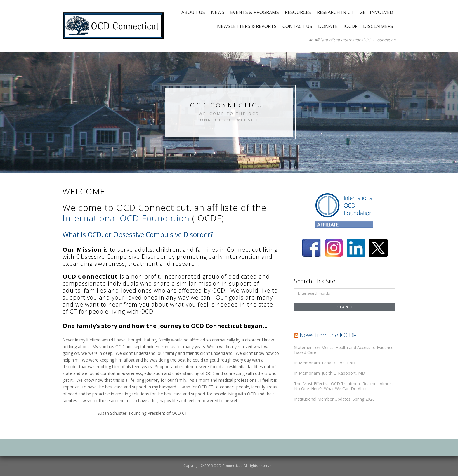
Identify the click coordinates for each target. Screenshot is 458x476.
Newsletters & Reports (247, 26)
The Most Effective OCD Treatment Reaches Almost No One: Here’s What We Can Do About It (344, 386)
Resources (298, 12)
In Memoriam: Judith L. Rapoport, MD (330, 373)
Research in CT (335, 12)
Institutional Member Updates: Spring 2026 (334, 399)
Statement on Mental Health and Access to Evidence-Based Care (345, 350)
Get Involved (376, 12)
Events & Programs (255, 12)
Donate (328, 26)
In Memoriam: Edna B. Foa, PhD (325, 363)
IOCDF (350, 26)
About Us (193, 12)
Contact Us (297, 26)
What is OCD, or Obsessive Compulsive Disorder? (138, 234)
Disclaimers (378, 26)
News (218, 12)
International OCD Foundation (126, 218)
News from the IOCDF (328, 335)
